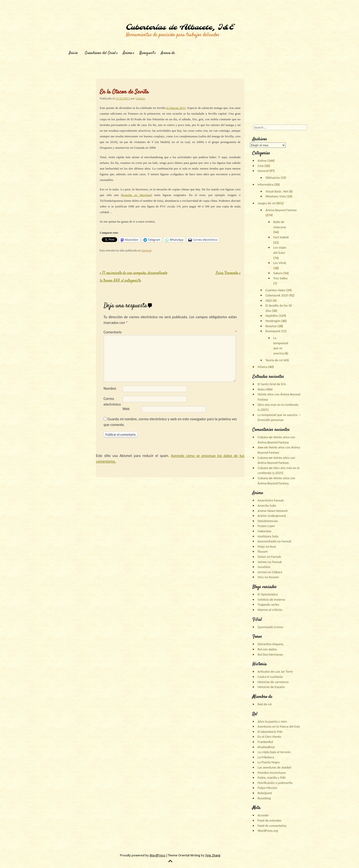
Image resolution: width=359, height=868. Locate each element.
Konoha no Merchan (137, 195)
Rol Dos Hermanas (270, 654)
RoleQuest (265, 793)
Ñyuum (263, 551)
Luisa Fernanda (228, 273)
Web (126, 409)
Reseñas (271, 326)
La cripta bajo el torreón (274, 752)
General (146, 250)
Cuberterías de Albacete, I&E (180, 27)
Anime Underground (272, 516)
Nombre (110, 388)
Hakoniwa (264, 531)
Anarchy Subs (267, 506)
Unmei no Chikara (270, 572)
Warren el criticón (270, 610)
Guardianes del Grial (100, 53)
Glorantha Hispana (270, 644)
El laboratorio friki (270, 732)
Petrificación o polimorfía (275, 783)
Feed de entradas (270, 820)
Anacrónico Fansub (271, 500)
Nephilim (272, 316)
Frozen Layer (266, 526)
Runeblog (264, 798)
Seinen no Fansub (270, 562)
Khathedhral (266, 747)
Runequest (147, 53)
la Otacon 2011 (176, 108)
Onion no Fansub (269, 557)
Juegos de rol (267, 203)
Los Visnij (280, 263)
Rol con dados (267, 649)
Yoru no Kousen (268, 577)
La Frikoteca (266, 757)
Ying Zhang (213, 855)
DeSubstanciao (268, 521)
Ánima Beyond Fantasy (281, 210)
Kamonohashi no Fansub (275, 541)
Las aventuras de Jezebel (275, 767)
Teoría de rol (274, 360)
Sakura (278, 273)
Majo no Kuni (267, 546)
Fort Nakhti (281, 237)
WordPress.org (268, 831)
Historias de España (271, 687)
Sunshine (264, 567)
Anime (262, 161)
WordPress (157, 855)
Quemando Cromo (270, 627)
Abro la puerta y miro (272, 721)
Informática (266, 184)
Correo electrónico (112, 401)
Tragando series (268, 604)
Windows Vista (276, 196)
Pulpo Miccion (268, 788)
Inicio (73, 53)
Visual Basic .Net (277, 191)
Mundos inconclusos (272, 773)
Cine (261, 166)
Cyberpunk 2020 (277, 295)
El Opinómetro (268, 594)
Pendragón (273, 321)
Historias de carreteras (273, 682)
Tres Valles (281, 278)
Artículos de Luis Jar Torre (275, 671)
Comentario (170, 332)
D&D (269, 300)
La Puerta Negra (269, 762)
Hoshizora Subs (268, 536)
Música (263, 367)
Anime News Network (273, 511)
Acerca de (168, 53)
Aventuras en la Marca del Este (279, 726)
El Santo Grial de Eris (272, 384)
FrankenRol (265, 742)
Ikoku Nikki (265, 389)
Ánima (128, 53)
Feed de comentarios (272, 826)
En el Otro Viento (270, 737)
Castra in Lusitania (270, 677)
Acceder (263, 815)
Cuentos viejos (276, 290)
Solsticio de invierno (272, 600)
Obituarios (273, 178)
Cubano (140, 98)
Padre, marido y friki (272, 778)
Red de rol (265, 704)
